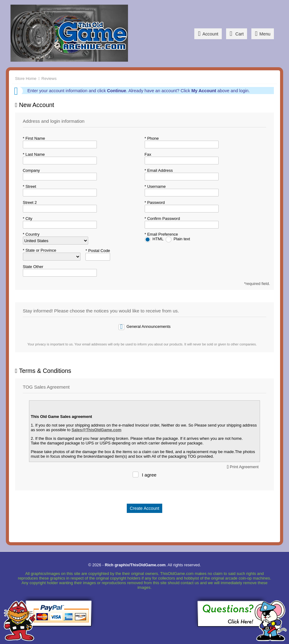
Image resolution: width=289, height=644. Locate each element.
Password (156, 202)
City (28, 219)
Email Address (160, 170)
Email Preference (162, 234)
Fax (148, 154)
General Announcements (149, 326)
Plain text (182, 239)
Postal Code (98, 251)
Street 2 (30, 202)
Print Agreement (244, 467)
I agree (149, 475)
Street (30, 186)
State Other (33, 267)
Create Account (145, 508)
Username (156, 186)
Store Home (26, 78)
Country (32, 234)
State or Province (40, 250)
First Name (35, 138)
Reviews (49, 78)
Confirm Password (163, 219)
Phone (153, 138)
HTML (159, 239)
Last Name (35, 154)
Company (31, 170)
